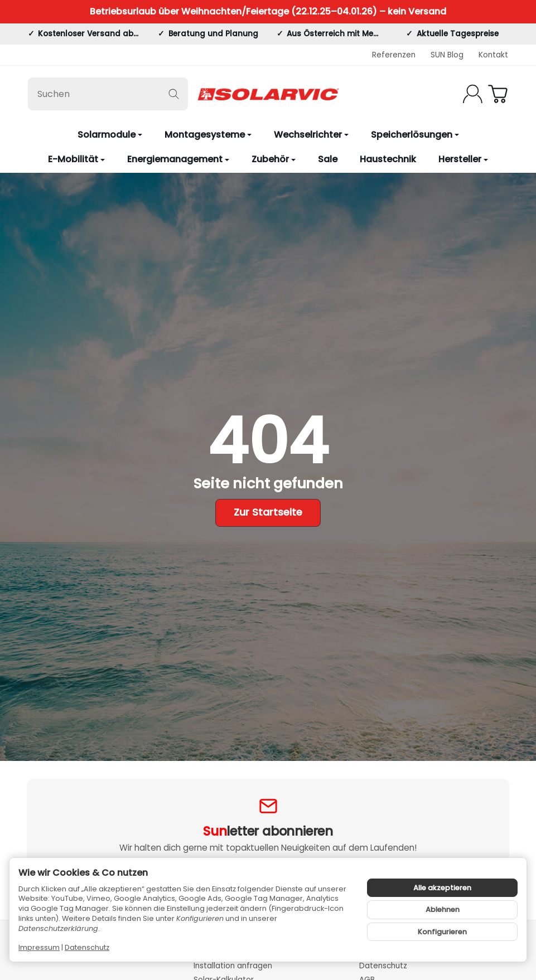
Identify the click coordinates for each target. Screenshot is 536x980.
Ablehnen (443, 909)
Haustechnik (388, 159)
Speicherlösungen (415, 135)
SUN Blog (447, 55)
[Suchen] (108, 94)
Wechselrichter (311, 135)
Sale (328, 159)
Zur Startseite (268, 512)
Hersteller (463, 159)
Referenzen (394, 55)
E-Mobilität (76, 159)
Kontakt (493, 55)
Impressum (39, 947)
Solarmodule (110, 135)
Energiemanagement (178, 159)
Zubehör (274, 159)
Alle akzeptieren (442, 888)
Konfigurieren (442, 932)
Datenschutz (87, 947)
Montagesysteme (208, 135)
